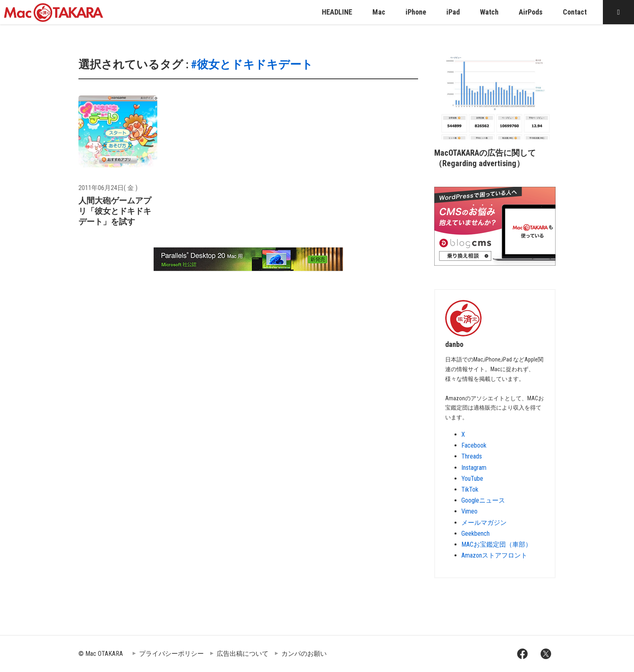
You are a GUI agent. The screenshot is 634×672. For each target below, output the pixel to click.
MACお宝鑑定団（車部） (497, 544)
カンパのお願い (304, 654)
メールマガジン (484, 523)
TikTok (470, 489)
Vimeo (469, 511)
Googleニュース (483, 500)
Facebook (474, 445)
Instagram (474, 468)
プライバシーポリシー (171, 654)
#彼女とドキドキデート (252, 64)
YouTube (472, 479)
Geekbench (475, 534)
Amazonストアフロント (494, 555)
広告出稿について (243, 654)
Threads (472, 456)
